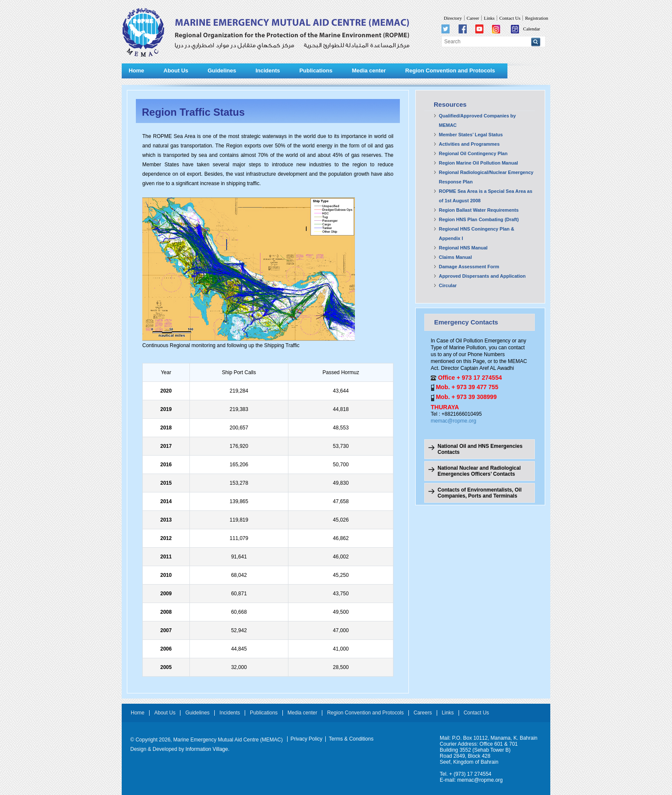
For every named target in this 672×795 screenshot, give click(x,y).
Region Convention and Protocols (450, 70)
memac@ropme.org (453, 421)
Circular (448, 285)
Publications (316, 70)
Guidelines (222, 70)
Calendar (526, 29)
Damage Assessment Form (469, 267)
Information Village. (208, 749)
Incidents (268, 70)
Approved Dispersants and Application (482, 276)
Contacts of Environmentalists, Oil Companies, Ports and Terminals (480, 493)
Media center (369, 70)
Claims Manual (455, 257)
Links (489, 18)
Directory (453, 18)
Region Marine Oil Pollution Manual (478, 163)
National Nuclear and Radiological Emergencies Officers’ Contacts (479, 471)
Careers (423, 713)
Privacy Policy (307, 739)
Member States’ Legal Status (471, 135)
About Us (176, 70)
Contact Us (510, 18)
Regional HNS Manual (463, 248)
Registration (537, 18)
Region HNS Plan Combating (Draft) (479, 219)
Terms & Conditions (351, 739)
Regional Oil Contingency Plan (473, 153)
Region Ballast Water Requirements (479, 210)
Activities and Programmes (469, 144)
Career (473, 18)
